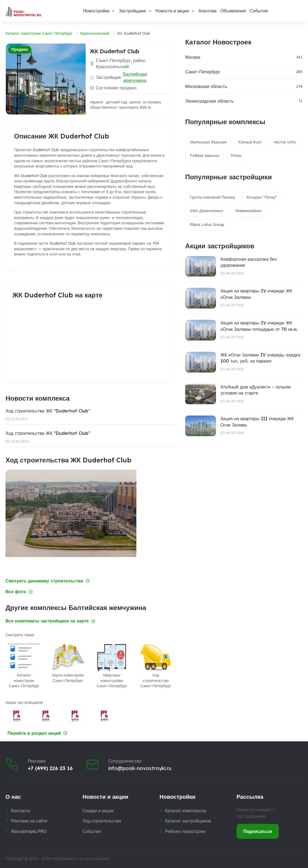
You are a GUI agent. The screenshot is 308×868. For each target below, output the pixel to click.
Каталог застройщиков (188, 821)
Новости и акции (172, 11)
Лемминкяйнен (248, 211)
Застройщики (132, 11)
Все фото (19, 592)
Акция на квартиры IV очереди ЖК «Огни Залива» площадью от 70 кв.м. (259, 326)
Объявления (233, 11)
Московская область (206, 86)
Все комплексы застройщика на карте (50, 621)
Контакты (21, 811)
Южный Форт (250, 142)
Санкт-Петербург (203, 72)
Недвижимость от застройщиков (81, 859)
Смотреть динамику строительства (48, 581)
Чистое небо (284, 142)
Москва (193, 57)
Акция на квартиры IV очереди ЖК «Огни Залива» (256, 294)
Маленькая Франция (208, 142)
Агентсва (207, 11)
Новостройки (96, 11)
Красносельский (95, 33)
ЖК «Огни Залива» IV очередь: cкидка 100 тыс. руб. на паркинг (260, 358)
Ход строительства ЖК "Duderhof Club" (48, 411)
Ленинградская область (209, 101)
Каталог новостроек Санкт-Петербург (39, 33)
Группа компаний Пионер (212, 197)
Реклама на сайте (29, 821)
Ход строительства (102, 821)
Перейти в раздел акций (38, 733)
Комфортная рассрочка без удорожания (248, 262)
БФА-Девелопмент (207, 211)
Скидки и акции (98, 811)
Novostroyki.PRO (29, 831)
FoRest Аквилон (205, 156)
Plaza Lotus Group (207, 225)
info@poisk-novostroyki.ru (140, 768)
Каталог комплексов (186, 811)
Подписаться (258, 831)
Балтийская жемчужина (135, 77)
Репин (236, 156)
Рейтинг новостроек (185, 831)
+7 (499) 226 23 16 (50, 768)
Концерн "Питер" (262, 197)
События (259, 11)
